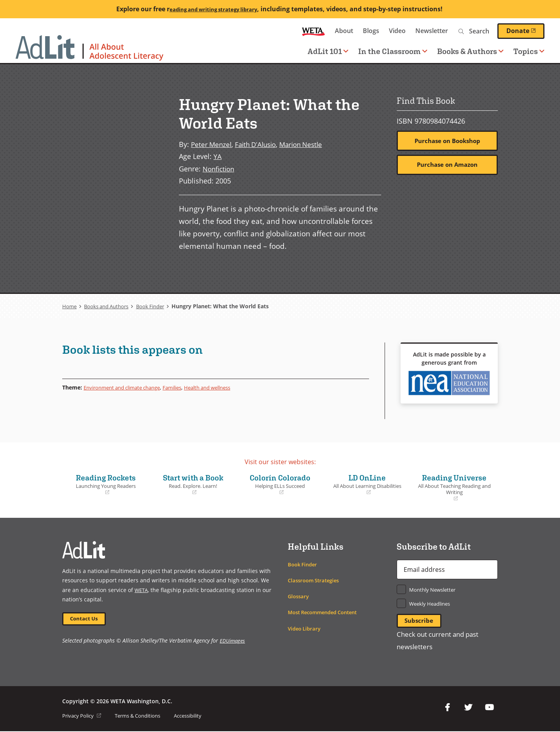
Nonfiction (220, 168)
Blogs (371, 31)
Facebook (447, 708)
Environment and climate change (127, 387)
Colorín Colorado (280, 484)
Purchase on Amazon (447, 166)
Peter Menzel (212, 144)
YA (218, 156)
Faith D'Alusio (259, 144)
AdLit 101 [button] (328, 51)
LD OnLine (367, 484)
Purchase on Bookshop (447, 141)
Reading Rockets (106, 484)
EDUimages (233, 642)
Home (70, 306)
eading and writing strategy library (213, 9)
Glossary (299, 596)
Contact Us (86, 619)
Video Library (306, 628)
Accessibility (199, 716)
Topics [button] (529, 51)
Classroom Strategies (316, 580)
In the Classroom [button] (393, 51)
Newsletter (432, 31)
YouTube (489, 708)
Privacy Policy (83, 716)
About (344, 31)
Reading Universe (454, 487)
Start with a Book (193, 484)
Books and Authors (109, 306)
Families (183, 387)
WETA (313, 31)
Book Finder (157, 306)
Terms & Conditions (144, 716)
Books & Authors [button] (470, 51)
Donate (525, 31)
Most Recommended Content (327, 612)
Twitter (468, 708)
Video (397, 31)
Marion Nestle (308, 144)
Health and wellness (223, 387)
